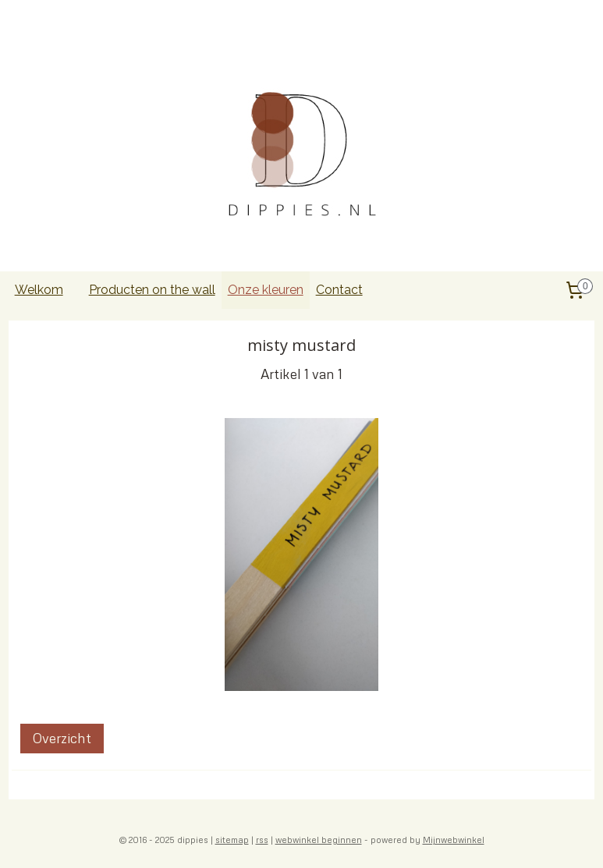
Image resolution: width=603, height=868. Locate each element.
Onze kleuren (266, 290)
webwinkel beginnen (319, 840)
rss (262, 840)
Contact (339, 290)
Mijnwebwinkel (454, 840)
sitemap (232, 840)
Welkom (39, 290)
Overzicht (62, 738)
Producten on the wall (152, 290)
